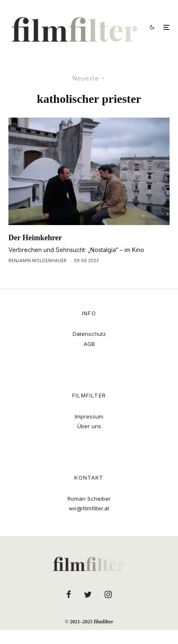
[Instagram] (108, 594)
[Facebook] (69, 594)
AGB (89, 344)
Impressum (89, 416)
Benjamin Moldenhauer (38, 260)
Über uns (89, 426)
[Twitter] (88, 594)
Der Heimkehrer (35, 238)
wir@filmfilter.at (89, 508)
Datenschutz (89, 334)
